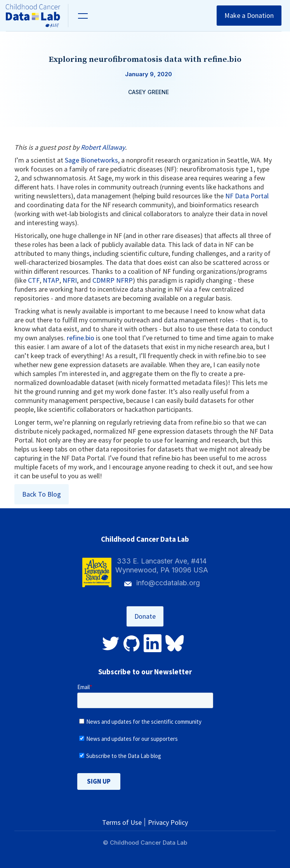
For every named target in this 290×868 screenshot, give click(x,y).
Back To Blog (42, 494)
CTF (34, 280)
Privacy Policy (168, 822)
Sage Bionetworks (91, 160)
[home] (37, 16)
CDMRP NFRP (113, 280)
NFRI (70, 280)
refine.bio (81, 338)
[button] (82, 16)
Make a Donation (249, 15)
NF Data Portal (247, 196)
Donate (145, 616)
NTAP (51, 280)
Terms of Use (122, 822)
